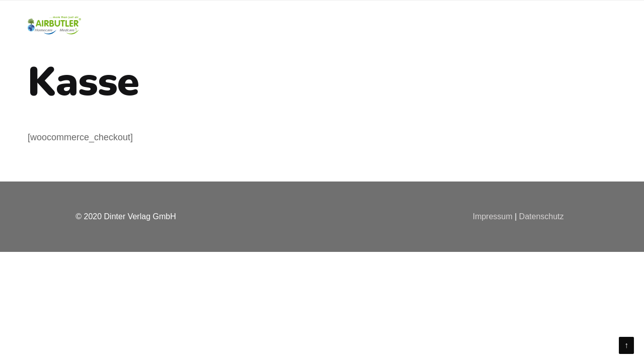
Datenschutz (542, 216)
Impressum (492, 216)
